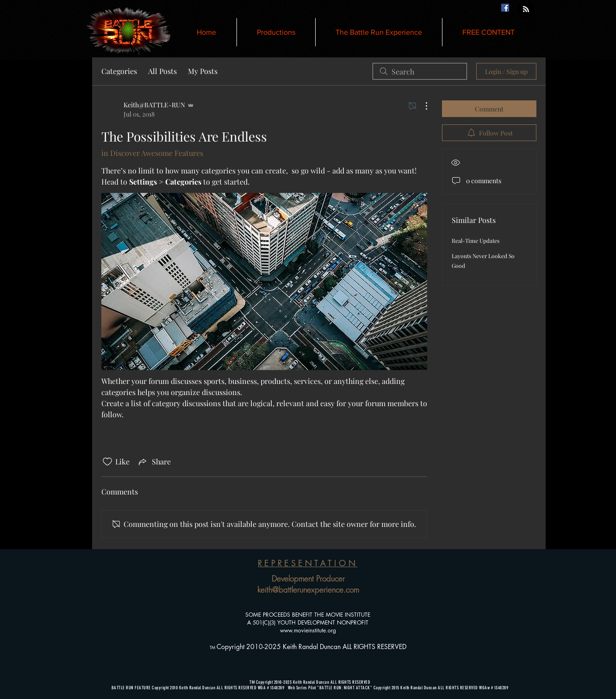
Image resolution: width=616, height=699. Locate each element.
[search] (420, 71)
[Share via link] (154, 462)
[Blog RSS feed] (526, 9)
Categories (119, 71)
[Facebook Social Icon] (505, 8)
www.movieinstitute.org (308, 630)
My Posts (203, 71)
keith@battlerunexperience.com (308, 590)
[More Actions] (422, 106)
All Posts (162, 71)
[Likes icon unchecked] (107, 462)
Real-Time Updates (476, 241)
